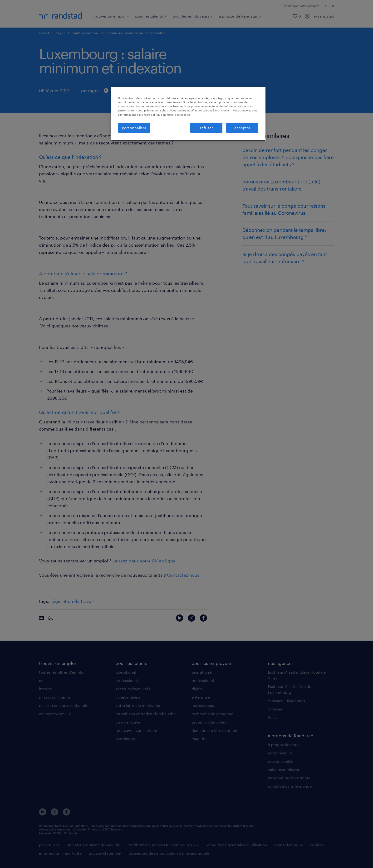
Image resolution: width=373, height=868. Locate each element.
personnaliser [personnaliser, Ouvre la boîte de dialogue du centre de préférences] (134, 128)
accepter (242, 128)
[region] (188, 114)
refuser (206, 128)
